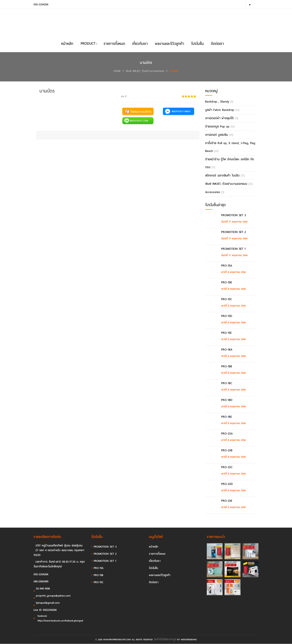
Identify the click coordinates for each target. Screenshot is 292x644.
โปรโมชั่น (197, 44)
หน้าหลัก (67, 44)
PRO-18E (226, 417)
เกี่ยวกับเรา (140, 44)
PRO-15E (226, 333)
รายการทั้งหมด (114, 44)
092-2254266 (41, 4)
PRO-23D (227, 484)
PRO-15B (226, 283)
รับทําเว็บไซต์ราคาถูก (165, 640)
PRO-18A (226, 350)
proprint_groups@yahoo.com (52, 597)
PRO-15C (226, 299)
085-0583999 (41, 582)
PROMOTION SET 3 (233, 215)
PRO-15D (226, 316)
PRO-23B (227, 451)
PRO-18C (226, 383)
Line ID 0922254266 (45, 610)
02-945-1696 (42, 589)
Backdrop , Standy (219, 102)
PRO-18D (227, 400)
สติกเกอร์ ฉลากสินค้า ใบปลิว (225, 176)
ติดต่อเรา (217, 44)
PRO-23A (227, 434)
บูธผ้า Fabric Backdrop (222, 110)
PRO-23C (227, 467)
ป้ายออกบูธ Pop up (220, 127)
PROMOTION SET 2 (233, 232)
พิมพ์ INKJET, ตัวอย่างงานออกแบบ (145, 71)
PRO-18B (226, 367)
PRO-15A (226, 266)
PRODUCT (89, 44)
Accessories (215, 192)
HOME (117, 71)
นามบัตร (174, 71)
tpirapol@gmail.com (47, 604)
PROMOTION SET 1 (233, 249)
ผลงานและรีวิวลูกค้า (169, 44)
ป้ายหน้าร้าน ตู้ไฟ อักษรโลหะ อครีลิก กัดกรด (230, 163)
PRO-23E (226, 501)
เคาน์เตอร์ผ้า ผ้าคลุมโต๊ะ (222, 118)
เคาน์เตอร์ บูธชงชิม (219, 135)
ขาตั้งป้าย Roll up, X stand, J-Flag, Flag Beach (230, 147)
